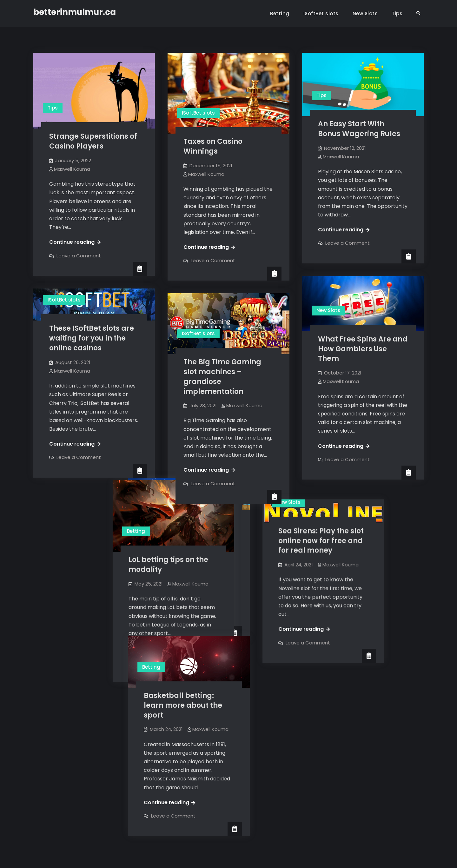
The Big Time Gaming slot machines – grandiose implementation (222, 377)
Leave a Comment (79, 256)
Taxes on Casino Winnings (213, 146)
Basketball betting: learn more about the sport (223, 693)
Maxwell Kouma (72, 169)
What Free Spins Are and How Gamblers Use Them (363, 349)
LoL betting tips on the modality (89, 560)
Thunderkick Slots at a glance (224, 518)
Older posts (57, 817)
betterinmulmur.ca (75, 12)
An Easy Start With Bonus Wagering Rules (359, 129)
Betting (280, 13)
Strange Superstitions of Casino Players (93, 141)
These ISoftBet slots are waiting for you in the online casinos (92, 338)
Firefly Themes (292, 857)
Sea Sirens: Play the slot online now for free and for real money (361, 534)
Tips (397, 13)
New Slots (365, 13)
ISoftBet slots (321, 13)
